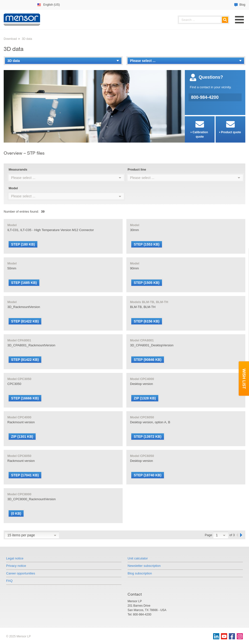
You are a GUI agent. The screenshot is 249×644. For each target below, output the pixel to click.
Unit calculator (138, 558)
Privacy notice (16, 566)
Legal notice (15, 558)
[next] (241, 535)
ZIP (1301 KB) (22, 437)
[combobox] (66, 178)
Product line (137, 169)
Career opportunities (21, 573)
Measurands (18, 169)
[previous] (237, 535)
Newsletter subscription (144, 566)
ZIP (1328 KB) (145, 398)
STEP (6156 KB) (147, 321)
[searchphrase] (204, 20)
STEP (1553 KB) (147, 244)
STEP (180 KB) (23, 244)
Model (13, 188)
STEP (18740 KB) (148, 475)
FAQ (9, 581)
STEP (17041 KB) (25, 475)
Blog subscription (140, 573)
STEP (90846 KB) (148, 360)
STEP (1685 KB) (24, 283)
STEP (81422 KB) (25, 321)
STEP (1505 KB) (147, 283)
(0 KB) (16, 513)
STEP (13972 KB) (148, 437)
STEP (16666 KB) (25, 398)
